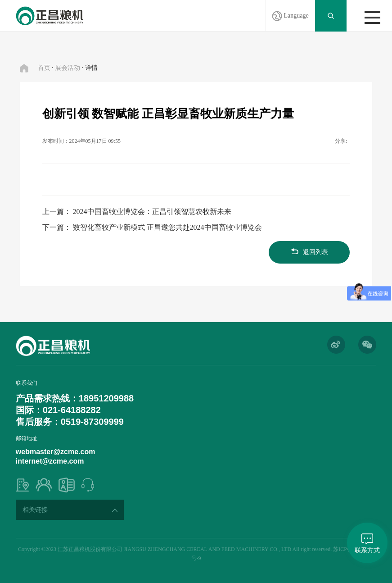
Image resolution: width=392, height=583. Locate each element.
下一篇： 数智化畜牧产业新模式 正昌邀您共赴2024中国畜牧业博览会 (152, 227)
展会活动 (68, 68)
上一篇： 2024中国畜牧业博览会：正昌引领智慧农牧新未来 (137, 212)
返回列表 (309, 252)
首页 (44, 68)
